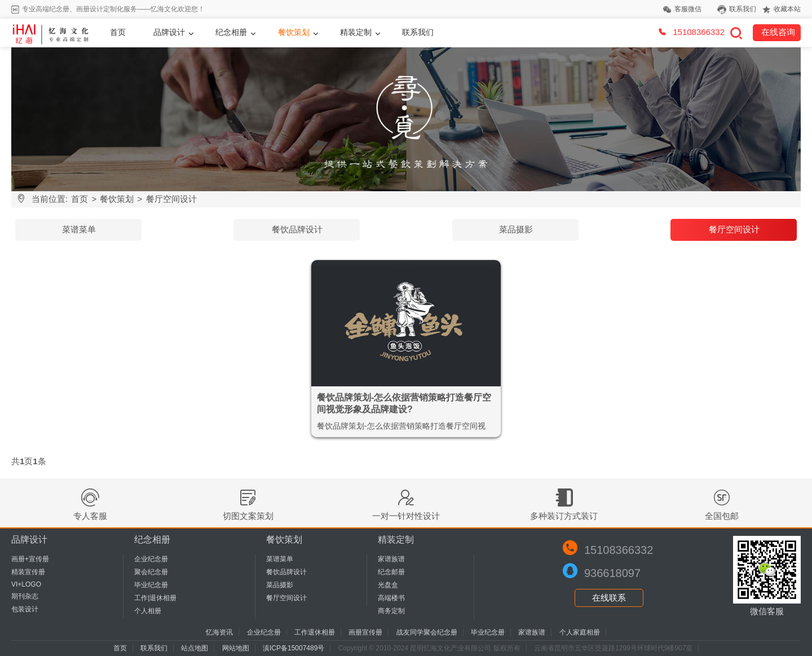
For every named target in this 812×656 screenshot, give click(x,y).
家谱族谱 (391, 559)
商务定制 (391, 611)
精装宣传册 (28, 572)
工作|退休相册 (155, 598)
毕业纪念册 (151, 585)
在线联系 (609, 598)
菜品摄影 (516, 229)
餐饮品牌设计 (297, 229)
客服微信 (688, 9)
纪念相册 (231, 32)
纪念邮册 (391, 572)
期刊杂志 (25, 596)
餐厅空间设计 (171, 199)
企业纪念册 (151, 559)
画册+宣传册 (30, 559)
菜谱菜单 (79, 229)
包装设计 (25, 609)
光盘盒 (388, 585)
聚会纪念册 (151, 572)
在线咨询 (778, 32)
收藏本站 (787, 9)
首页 (118, 32)
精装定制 (356, 32)
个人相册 (148, 611)
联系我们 (743, 9)
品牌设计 (169, 32)
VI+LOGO (26, 584)
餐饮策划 (294, 32)
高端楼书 (391, 598)
